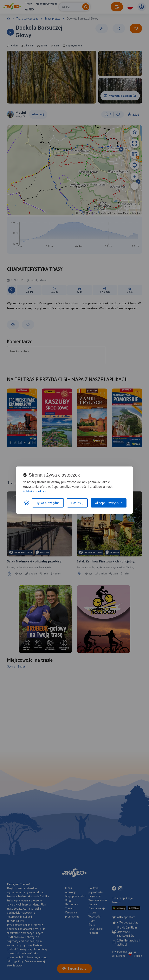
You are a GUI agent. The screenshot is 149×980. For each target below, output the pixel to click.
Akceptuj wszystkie (109, 503)
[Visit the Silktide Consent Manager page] (27, 503)
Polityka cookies (34, 491)
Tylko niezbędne (48, 503)
